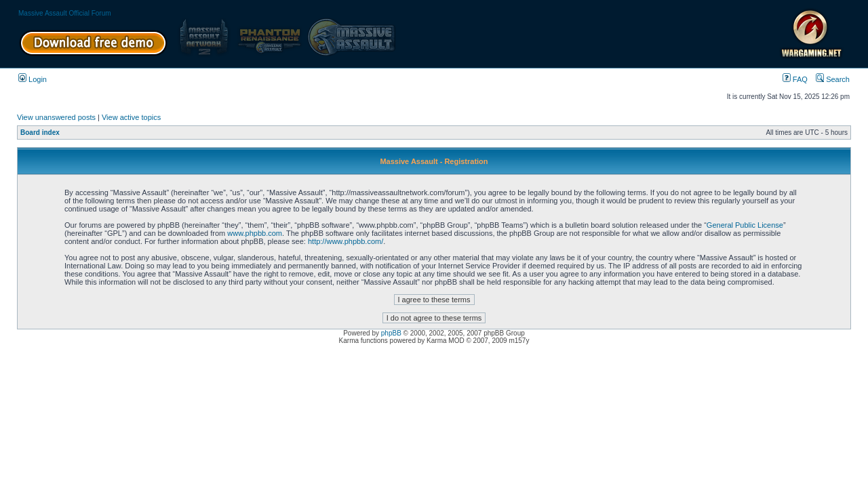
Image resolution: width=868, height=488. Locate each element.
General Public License (745, 225)
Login (33, 79)
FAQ (795, 79)
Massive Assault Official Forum (65, 13)
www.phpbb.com (255, 233)
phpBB (391, 333)
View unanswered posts (56, 117)
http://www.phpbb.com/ (346, 241)
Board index (40, 133)
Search (833, 79)
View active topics (131, 117)
